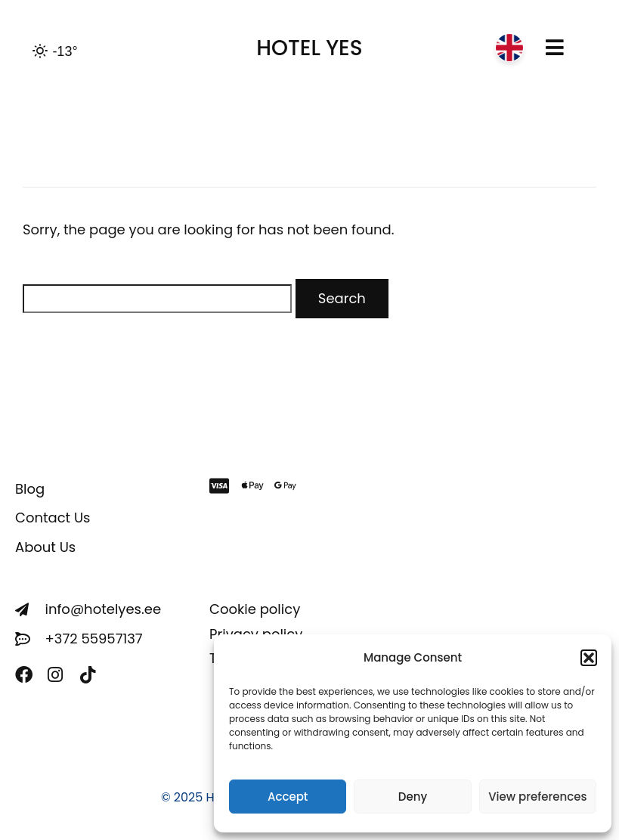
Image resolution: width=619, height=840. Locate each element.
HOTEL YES (309, 48)
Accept (288, 797)
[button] (589, 658)
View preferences (537, 797)
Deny (413, 797)
